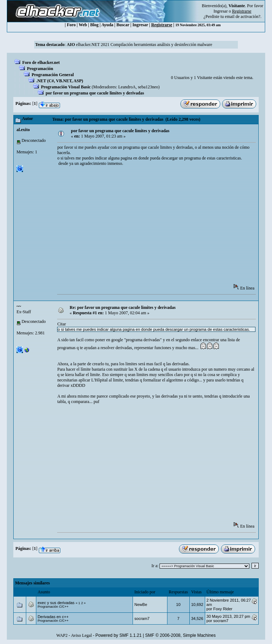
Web (83, 25)
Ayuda (107, 25)
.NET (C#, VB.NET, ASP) (60, 81)
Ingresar (220, 11)
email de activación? (243, 17)
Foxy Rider (223, 609)
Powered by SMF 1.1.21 (118, 635)
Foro (71, 25)
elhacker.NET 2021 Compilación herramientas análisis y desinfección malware (140, 45)
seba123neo (148, 87)
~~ (19, 306)
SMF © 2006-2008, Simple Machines (180, 635)
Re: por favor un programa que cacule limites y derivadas (123, 307)
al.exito (23, 130)
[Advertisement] (164, 227)
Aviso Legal (81, 635)
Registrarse (162, 25)
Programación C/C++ (53, 607)
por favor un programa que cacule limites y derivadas (95, 93)
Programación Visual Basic (66, 87)
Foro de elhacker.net (41, 62)
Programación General (53, 75)
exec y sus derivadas (56, 603)
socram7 (142, 618)
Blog (94, 25)
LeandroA (127, 87)
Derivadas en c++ (53, 617)
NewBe (141, 604)
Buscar (123, 25)
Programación (40, 69)
